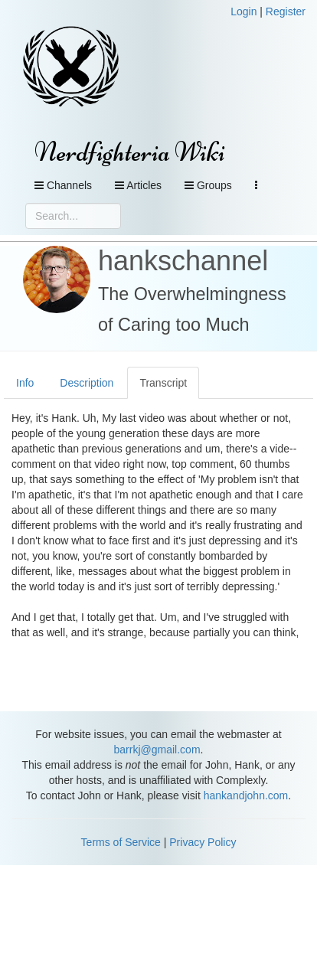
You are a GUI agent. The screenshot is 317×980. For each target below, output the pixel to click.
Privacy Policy (203, 842)
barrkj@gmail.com (157, 750)
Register (286, 11)
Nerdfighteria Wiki (130, 152)
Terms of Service (121, 842)
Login (243, 11)
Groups (208, 185)
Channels (63, 185)
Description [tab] (87, 383)
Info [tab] (25, 383)
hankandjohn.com (246, 795)
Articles (138, 185)
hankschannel (183, 261)
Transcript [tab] (163, 383)
